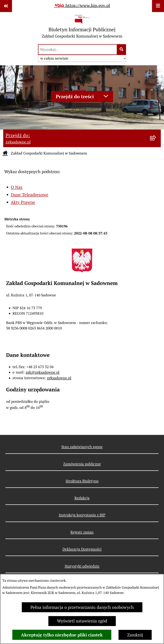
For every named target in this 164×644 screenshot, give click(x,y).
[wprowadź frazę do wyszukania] (78, 50)
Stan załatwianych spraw (82, 447)
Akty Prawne (23, 202)
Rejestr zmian (82, 532)
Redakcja (82, 498)
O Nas (17, 187)
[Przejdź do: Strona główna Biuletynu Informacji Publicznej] (5, 153)
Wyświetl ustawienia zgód (82, 621)
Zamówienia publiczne (82, 464)
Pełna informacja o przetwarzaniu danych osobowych (82, 607)
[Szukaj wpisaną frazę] (122, 50)
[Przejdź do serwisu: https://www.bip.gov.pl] (82, 6)
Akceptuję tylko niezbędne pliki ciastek (62, 635)
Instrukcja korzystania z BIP (82, 515)
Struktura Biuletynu (82, 481)
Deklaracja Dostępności (82, 549)
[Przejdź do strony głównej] (82, 28)
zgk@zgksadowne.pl (43, 372)
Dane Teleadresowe (30, 195)
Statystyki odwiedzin (82, 566)
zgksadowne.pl (59, 378)
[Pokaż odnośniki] (6, 6)
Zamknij (135, 635)
